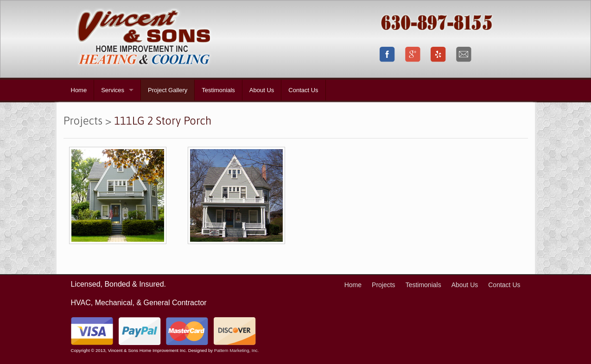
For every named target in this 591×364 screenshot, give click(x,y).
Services (113, 90)
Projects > (88, 121)
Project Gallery (168, 90)
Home (79, 90)
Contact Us (303, 90)
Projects (384, 285)
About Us (262, 90)
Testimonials (218, 90)
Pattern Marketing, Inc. (237, 350)
